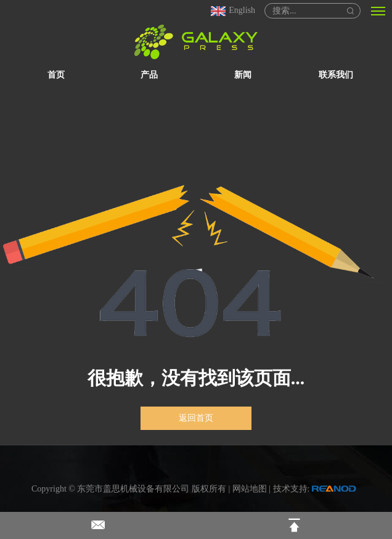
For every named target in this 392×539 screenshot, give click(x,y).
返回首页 (196, 418)
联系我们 (336, 75)
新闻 (243, 75)
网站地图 (250, 489)
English (232, 10)
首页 (56, 75)
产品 (149, 75)
